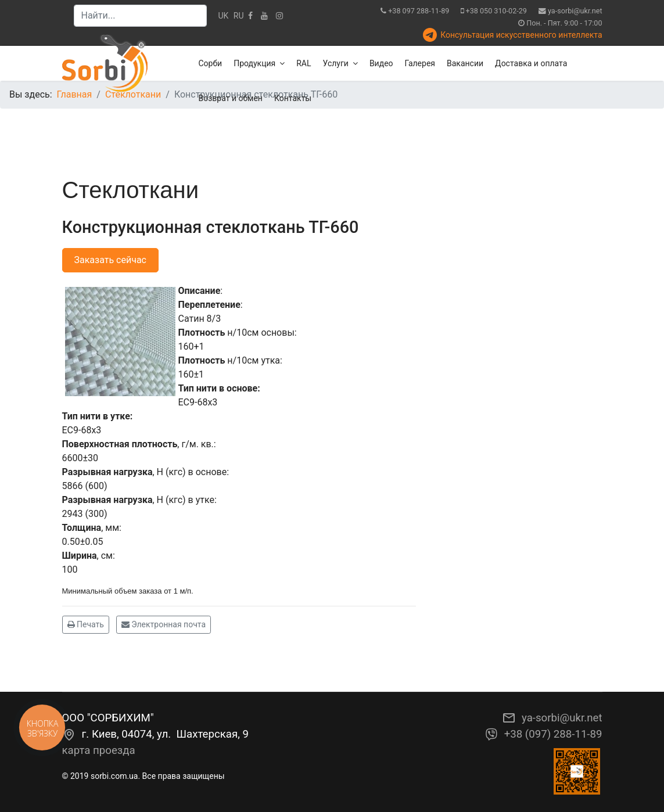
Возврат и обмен (231, 98)
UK (224, 16)
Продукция (254, 63)
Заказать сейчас (110, 260)
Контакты (293, 98)
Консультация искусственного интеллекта (521, 35)
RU (239, 16)
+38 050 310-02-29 (496, 11)
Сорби (211, 63)
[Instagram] (279, 16)
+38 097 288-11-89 (419, 11)
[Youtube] (264, 16)
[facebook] (250, 16)
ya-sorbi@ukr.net (575, 11)
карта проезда (99, 750)
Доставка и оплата (531, 63)
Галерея (420, 63)
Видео (381, 63)
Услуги (336, 63)
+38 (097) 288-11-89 (553, 734)
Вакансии (465, 63)
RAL (304, 63)
